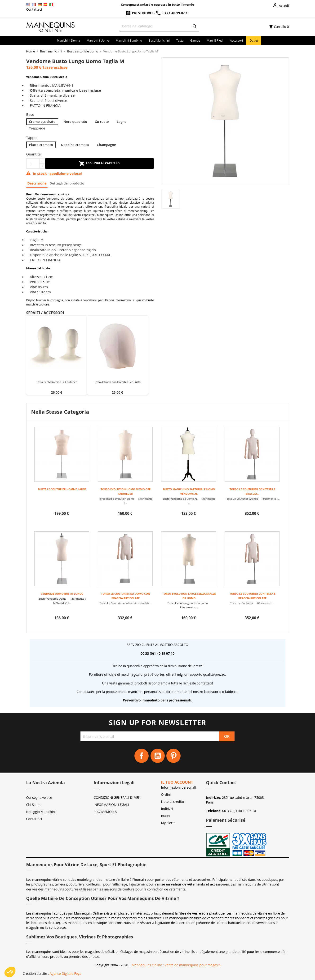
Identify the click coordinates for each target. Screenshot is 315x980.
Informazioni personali (179, 787)
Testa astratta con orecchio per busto (117, 382)
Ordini (166, 794)
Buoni (166, 816)
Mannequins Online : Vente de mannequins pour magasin (176, 965)
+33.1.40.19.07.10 (173, 13)
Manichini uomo (98, 41)
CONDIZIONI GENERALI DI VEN (117, 797)
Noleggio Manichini (41, 812)
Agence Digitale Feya (66, 974)
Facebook (142, 756)
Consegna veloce (39, 797)
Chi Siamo (34, 805)
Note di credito (173, 802)
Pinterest (173, 756)
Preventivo (139, 13)
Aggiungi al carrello (99, 163)
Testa (180, 41)
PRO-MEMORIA (105, 812)
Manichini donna (69, 41)
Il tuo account (177, 782)
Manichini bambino (129, 41)
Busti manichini (159, 41)
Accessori (236, 41)
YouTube (158, 756)
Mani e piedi (215, 41)
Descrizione (37, 183)
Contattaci (34, 9)
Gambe (195, 41)
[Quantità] (33, 163)
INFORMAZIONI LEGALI (111, 805)
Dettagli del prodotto (67, 183)
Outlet (254, 41)
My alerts (168, 823)
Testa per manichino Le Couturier (57, 382)
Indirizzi (167, 809)
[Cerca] (159, 26)
